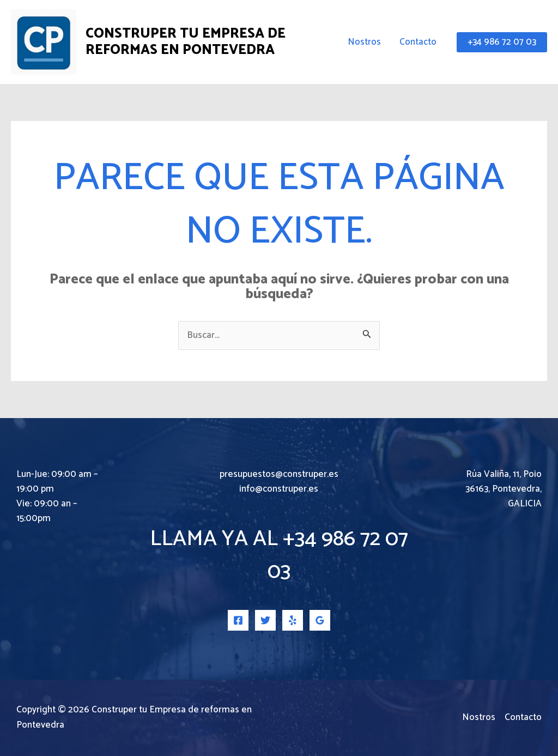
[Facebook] (238, 620)
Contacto (418, 42)
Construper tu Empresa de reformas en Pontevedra (186, 42)
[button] (502, 42)
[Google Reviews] (320, 620)
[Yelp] (293, 620)
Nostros (364, 42)
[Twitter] (265, 620)
